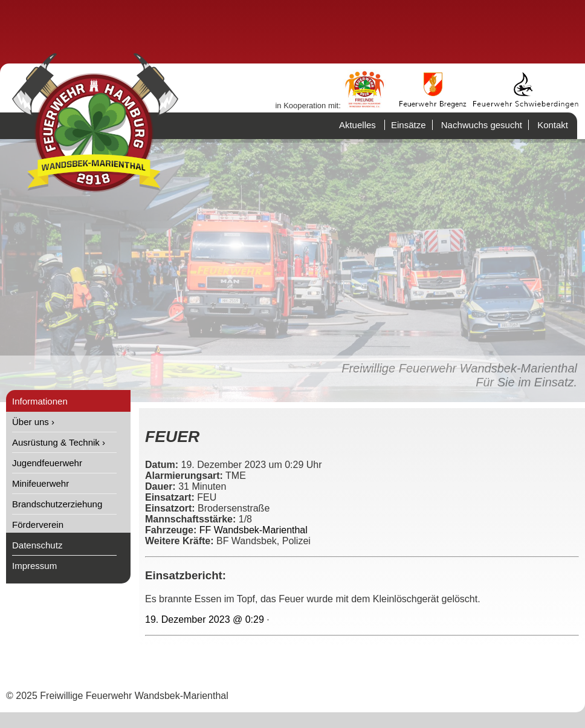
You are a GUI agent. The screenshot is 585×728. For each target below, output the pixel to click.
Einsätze (409, 125)
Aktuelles (357, 125)
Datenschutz (37, 545)
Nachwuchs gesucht (482, 125)
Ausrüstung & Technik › (59, 442)
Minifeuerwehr (40, 483)
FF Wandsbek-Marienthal (254, 530)
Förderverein (38, 525)
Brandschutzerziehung (57, 504)
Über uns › (33, 422)
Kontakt (553, 125)
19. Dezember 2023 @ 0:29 (205, 619)
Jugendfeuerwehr (47, 463)
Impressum (34, 566)
